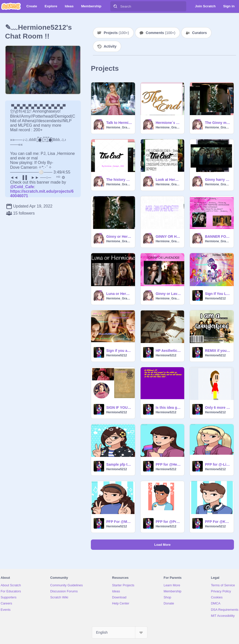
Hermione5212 (215, 298)
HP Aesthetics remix (169, 351)
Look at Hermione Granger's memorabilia (169, 180)
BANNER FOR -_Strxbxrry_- (218, 236)
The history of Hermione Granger (119, 180)
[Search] (115, 6)
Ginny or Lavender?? (169, 294)
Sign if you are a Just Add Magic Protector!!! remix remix (119, 351)
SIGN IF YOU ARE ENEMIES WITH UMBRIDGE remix (119, 408)
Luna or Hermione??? (119, 294)
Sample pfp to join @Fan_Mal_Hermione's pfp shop (119, 464)
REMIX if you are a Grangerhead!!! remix (218, 351)
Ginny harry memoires (218, 180)
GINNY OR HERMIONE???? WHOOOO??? (169, 236)
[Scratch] (11, 6)
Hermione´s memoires (169, 123)
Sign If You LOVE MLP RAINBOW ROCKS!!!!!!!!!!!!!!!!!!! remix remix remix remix (218, 294)
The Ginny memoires (218, 123)
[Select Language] (120, 632)
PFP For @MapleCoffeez (119, 522)
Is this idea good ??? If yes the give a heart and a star (169, 408)
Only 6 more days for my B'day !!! (218, 408)
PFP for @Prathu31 (169, 522)
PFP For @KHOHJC (218, 522)
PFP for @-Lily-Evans (218, 464)
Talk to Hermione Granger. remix (119, 123)
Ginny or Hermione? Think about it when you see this (119, 236)
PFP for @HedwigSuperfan (169, 464)
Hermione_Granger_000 (119, 127)
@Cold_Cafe (22, 187)
